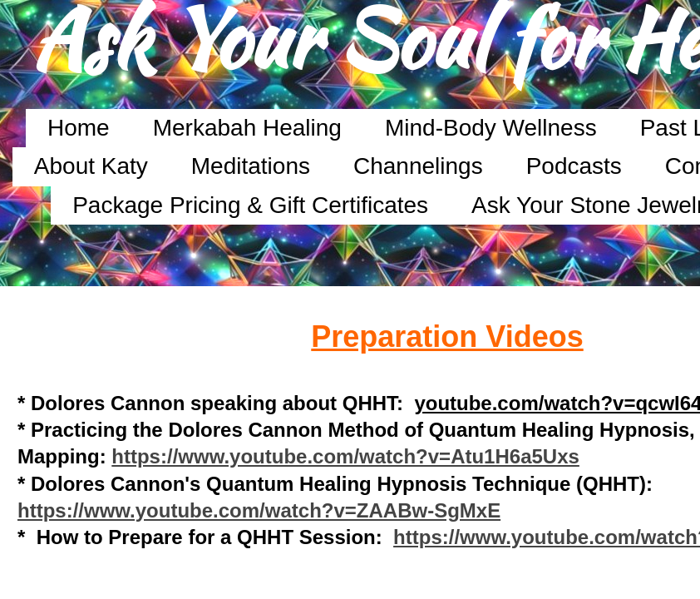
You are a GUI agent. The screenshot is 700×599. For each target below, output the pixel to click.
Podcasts (574, 166)
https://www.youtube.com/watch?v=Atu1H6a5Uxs (345, 456)
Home (79, 128)
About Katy (91, 166)
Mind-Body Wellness (491, 128)
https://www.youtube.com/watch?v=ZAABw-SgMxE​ (259, 510)
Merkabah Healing (247, 128)
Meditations (251, 166)
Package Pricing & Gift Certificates (250, 205)
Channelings (418, 166)
